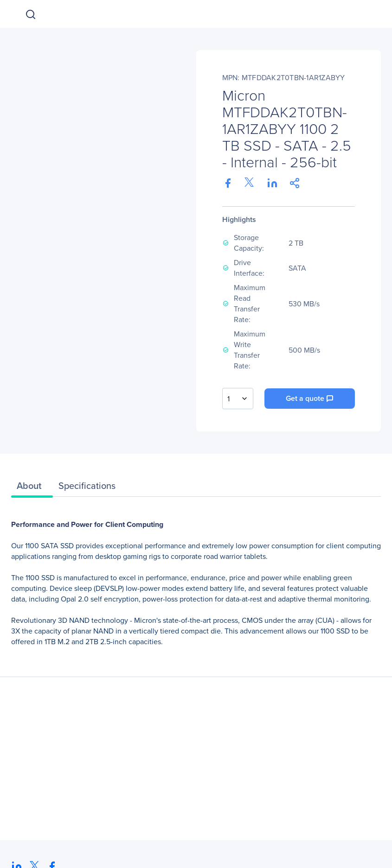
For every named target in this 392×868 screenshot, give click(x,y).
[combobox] (238, 399)
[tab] (32, 488)
